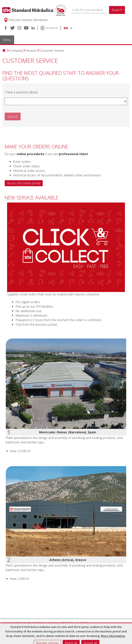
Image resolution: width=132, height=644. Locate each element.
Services (31, 51)
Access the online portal (24, 183)
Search (117, 10)
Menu (7, 40)
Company (16, 51)
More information (113, 636)
